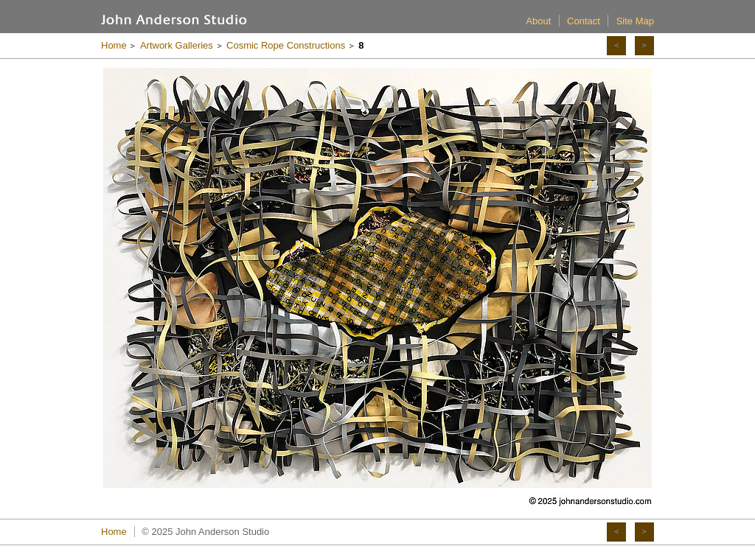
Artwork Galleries (177, 45)
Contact (584, 21)
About (538, 21)
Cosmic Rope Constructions (286, 45)
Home (114, 45)
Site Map (635, 21)
